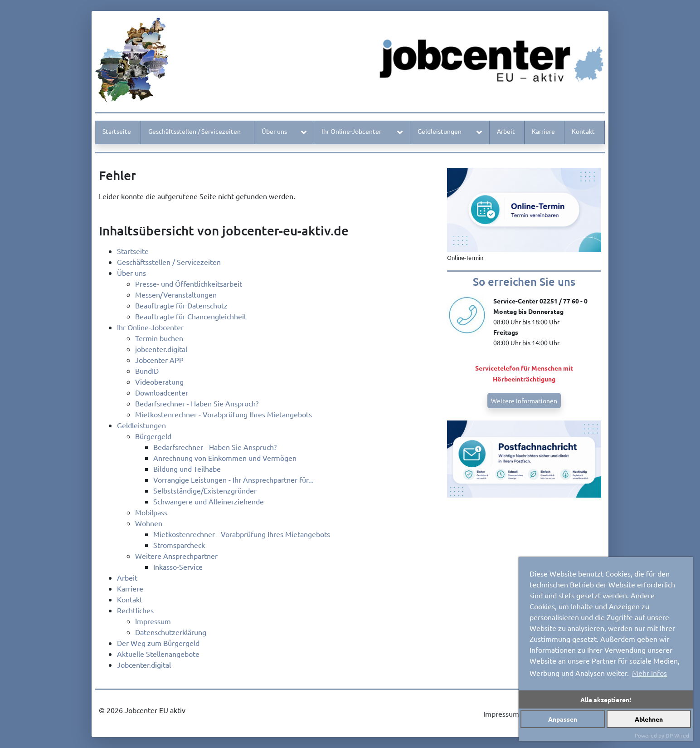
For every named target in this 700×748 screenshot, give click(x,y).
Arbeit (506, 131)
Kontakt (583, 131)
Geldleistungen (440, 131)
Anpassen (563, 719)
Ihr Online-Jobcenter (351, 131)
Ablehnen (649, 719)
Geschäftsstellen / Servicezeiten (194, 131)
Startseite (117, 131)
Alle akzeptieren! (606, 699)
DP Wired (677, 735)
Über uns (274, 131)
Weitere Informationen (524, 401)
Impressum (501, 714)
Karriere (543, 131)
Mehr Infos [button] (649, 673)
